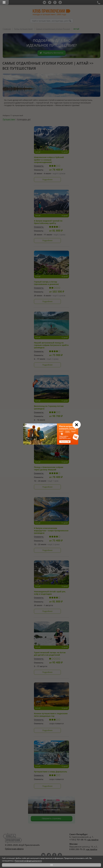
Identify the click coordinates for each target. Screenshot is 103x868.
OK (52, 865)
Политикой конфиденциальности (28, 861)
